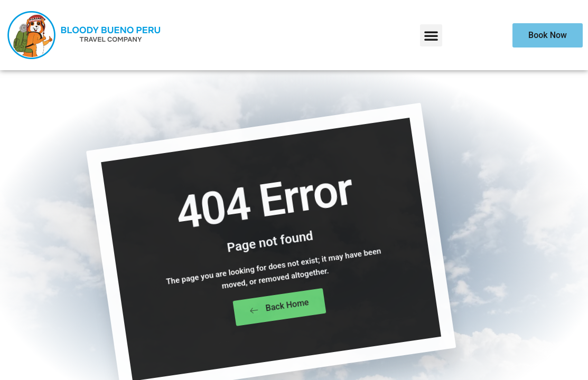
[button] (431, 35)
